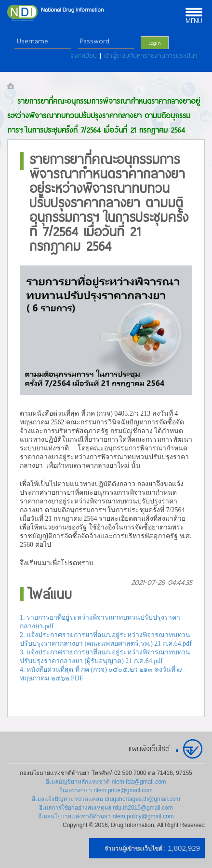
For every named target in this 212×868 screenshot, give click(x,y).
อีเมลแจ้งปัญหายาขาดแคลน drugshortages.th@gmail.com (106, 799)
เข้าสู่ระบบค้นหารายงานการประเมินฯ (151, 55)
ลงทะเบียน (85, 55)
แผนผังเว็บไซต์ (149, 748)
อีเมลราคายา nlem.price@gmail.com (106, 790)
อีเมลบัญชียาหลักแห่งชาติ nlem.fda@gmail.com (106, 782)
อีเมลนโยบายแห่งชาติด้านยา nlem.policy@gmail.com (106, 816)
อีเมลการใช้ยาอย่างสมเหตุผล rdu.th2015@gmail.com (106, 808)
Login (155, 43)
